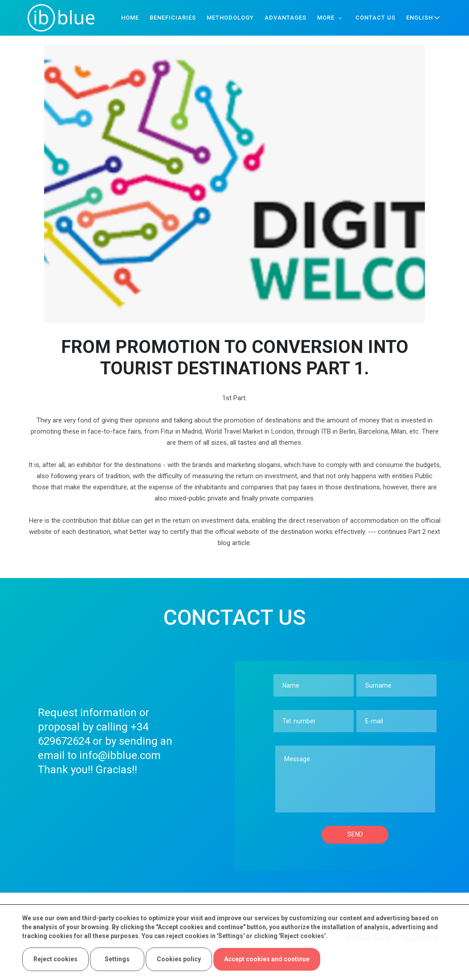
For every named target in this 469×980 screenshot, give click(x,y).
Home (130, 18)
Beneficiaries (173, 18)
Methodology (230, 18)
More (326, 18)
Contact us (375, 18)
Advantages (285, 18)
